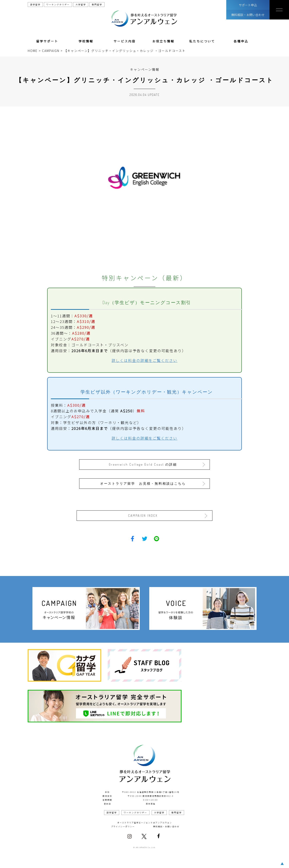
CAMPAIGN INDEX (143, 515)
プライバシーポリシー (123, 826)
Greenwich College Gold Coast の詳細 (143, 464)
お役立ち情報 (163, 41)
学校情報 (86, 41)
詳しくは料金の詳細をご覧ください (144, 360)
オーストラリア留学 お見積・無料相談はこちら (143, 483)
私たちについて (202, 41)
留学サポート (47, 41)
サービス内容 (125, 41)
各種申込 (241, 41)
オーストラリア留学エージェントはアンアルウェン (145, 822)
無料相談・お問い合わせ (248, 15)
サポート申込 (248, 5)
